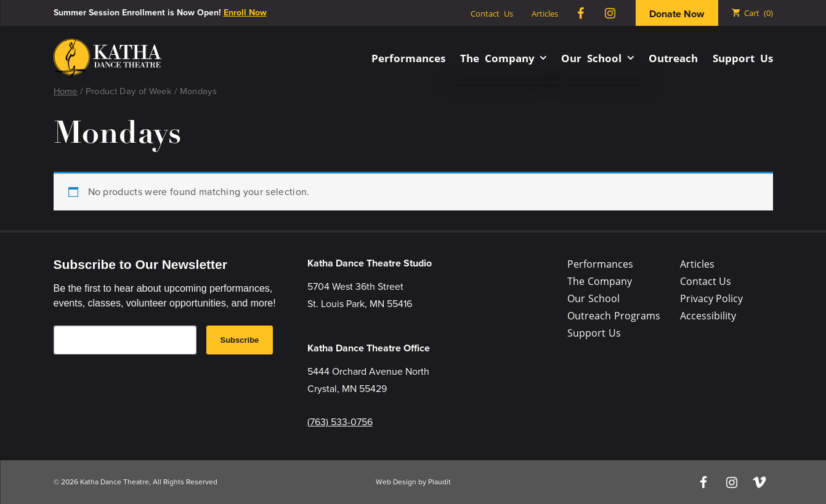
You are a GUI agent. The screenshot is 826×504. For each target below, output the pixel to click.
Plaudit (439, 482)
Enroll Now (245, 13)
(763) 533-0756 (340, 422)
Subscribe (240, 340)
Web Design (396, 482)
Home (66, 91)
